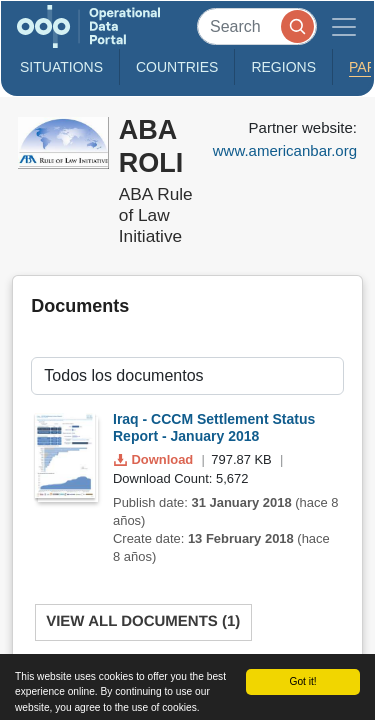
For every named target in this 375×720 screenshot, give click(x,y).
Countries (177, 67)
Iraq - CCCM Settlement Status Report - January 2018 (214, 427)
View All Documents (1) (143, 621)
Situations (61, 67)
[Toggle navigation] (344, 26)
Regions (283, 67)
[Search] (257, 26)
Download (155, 459)
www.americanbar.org (285, 150)
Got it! (302, 681)
